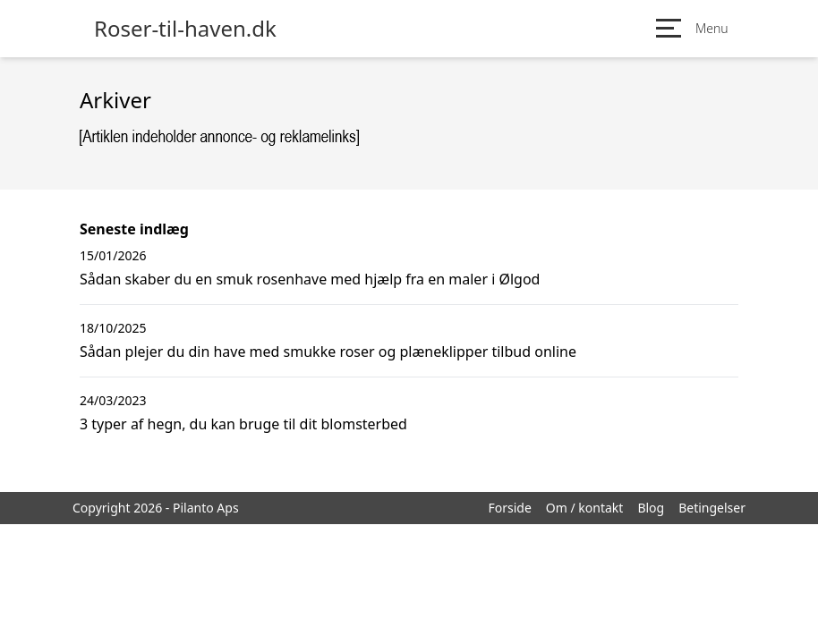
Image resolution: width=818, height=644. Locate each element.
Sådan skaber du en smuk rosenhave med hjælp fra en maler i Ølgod (310, 279)
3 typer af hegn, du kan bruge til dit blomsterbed (243, 424)
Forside (509, 508)
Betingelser (712, 508)
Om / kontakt (585, 508)
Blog (651, 508)
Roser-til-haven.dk (185, 29)
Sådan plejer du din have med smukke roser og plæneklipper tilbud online (328, 352)
